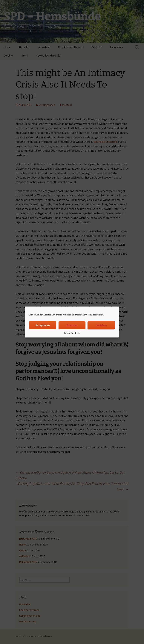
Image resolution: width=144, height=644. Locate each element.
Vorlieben (101, 325)
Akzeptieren (43, 325)
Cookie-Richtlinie (72, 333)
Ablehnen (72, 325)
